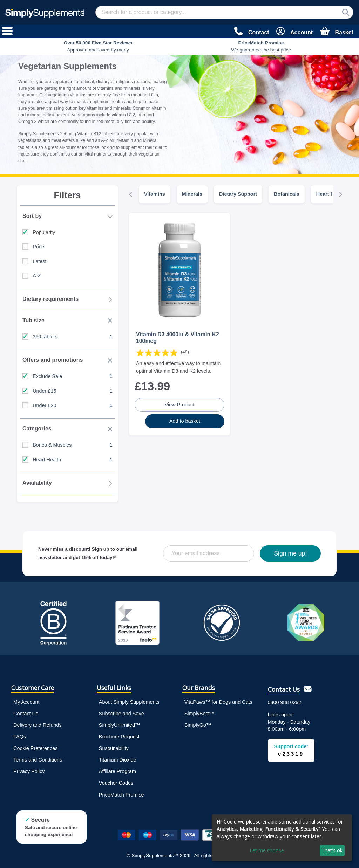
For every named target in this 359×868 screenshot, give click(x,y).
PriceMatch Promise (121, 795)
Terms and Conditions (38, 760)
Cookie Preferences (35, 748)
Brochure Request (119, 737)
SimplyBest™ (199, 714)
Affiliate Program (117, 771)
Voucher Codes (116, 783)
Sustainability (114, 748)
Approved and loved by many (98, 46)
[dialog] (282, 838)
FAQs (20, 737)
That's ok (332, 850)
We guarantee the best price (261, 46)
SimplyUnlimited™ (120, 725)
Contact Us (26, 714)
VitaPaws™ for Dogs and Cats (218, 702)
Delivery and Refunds (38, 725)
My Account (26, 702)
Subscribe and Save (121, 714)
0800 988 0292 (285, 702)
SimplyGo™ (198, 725)
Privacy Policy (29, 771)
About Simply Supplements (129, 702)
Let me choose (267, 850)
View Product (180, 405)
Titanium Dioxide (118, 760)
